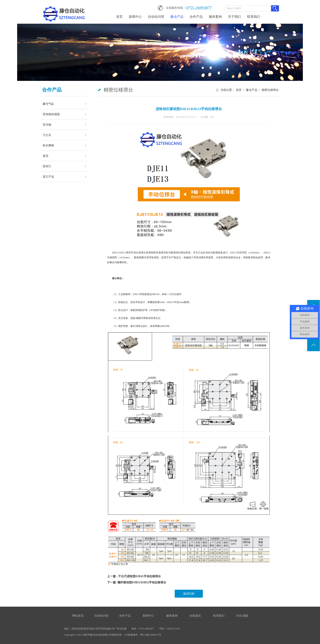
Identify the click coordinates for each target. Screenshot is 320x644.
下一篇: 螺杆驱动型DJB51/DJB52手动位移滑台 (137, 582)
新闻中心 (135, 17)
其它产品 (48, 177)
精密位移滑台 (270, 90)
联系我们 (254, 17)
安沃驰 (47, 125)
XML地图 (242, 616)
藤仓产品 (177, 17)
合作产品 (196, 17)
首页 (119, 17)
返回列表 (189, 594)
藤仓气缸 (48, 104)
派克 (46, 156)
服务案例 (215, 17)
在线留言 (195, 616)
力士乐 (47, 135)
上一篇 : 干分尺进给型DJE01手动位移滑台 (134, 576)
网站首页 (78, 616)
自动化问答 (156, 17)
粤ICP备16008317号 (151, 635)
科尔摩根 (48, 145)
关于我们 (234, 17)
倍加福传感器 (51, 114)
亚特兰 (47, 166)
